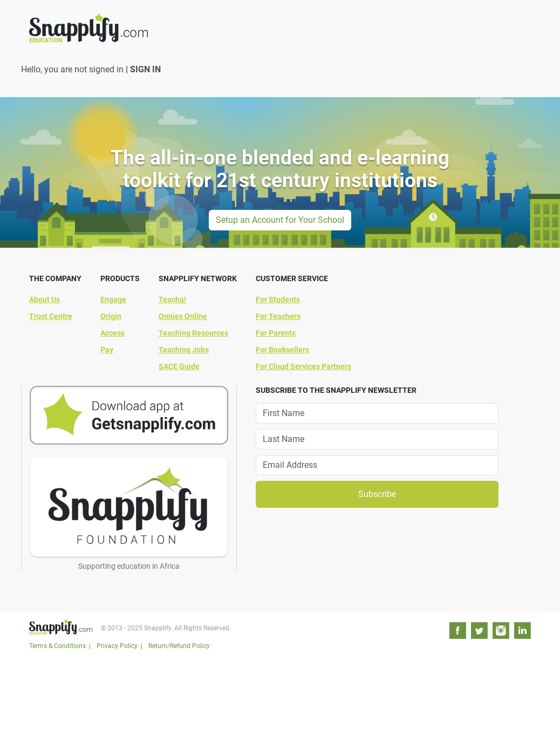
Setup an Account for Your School (280, 220)
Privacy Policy (117, 646)
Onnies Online (183, 316)
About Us (45, 299)
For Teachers (278, 316)
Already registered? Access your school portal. (280, 254)
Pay (107, 350)
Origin (111, 316)
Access (112, 333)
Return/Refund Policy (179, 646)
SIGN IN (145, 69)
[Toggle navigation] (524, 19)
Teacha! (172, 299)
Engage (113, 299)
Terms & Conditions (57, 646)
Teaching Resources (193, 333)
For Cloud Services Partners (303, 366)
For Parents (276, 333)
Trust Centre (51, 316)
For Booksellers (282, 350)
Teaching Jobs (184, 350)
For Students (278, 299)
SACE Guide (179, 366)
